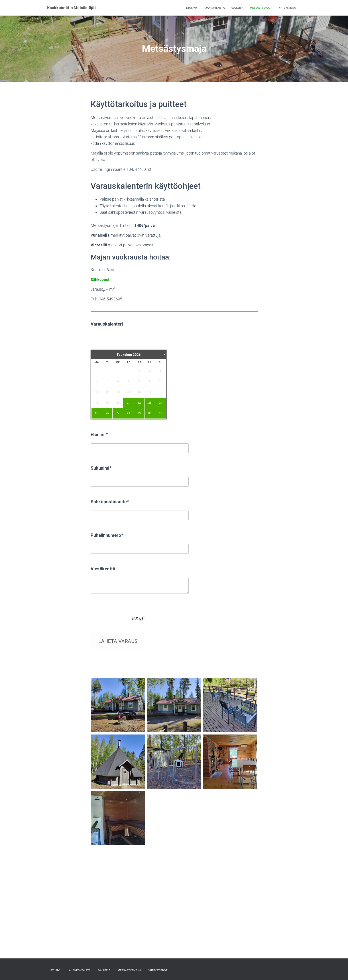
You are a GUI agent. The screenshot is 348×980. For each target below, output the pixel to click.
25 (97, 413)
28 (128, 413)
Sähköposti (101, 279)
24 (160, 402)
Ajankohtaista (214, 8)
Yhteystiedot (288, 8)
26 (107, 413)
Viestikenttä (103, 569)
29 (139, 413)
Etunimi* (99, 435)
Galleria (237, 8)
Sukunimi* (101, 468)
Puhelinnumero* (107, 535)
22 (139, 402)
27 (118, 413)
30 (150, 413)
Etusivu (191, 8)
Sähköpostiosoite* (110, 502)
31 (160, 413)
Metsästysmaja (261, 8)
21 (128, 402)
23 (150, 402)
